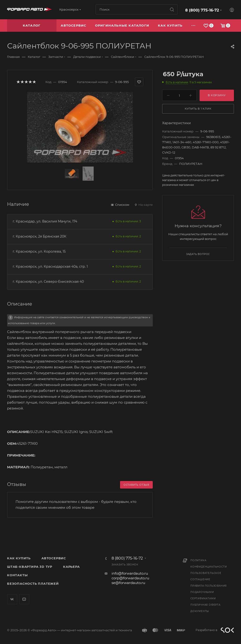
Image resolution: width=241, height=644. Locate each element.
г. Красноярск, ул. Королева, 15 (39, 251)
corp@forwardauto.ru (130, 578)
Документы (200, 611)
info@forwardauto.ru (130, 573)
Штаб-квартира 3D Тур (30, 567)
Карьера (71, 567)
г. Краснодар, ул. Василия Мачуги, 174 (45, 221)
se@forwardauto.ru (128, 583)
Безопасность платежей (33, 584)
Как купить (19, 558)
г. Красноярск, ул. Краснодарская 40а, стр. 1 (50, 266)
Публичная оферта (205, 605)
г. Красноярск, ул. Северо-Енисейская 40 (48, 282)
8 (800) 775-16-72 (202, 10)
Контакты (17, 575)
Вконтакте (12, 599)
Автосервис (54, 558)
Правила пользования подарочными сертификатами (209, 592)
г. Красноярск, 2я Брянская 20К (40, 236)
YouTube (24, 599)
